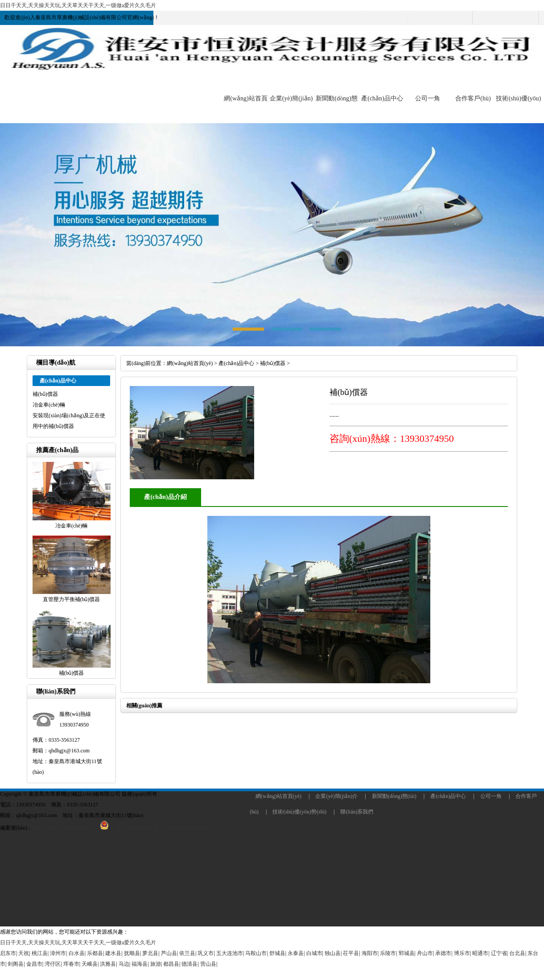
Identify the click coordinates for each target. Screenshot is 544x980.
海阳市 (370, 953)
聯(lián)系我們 (357, 812)
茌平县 (351, 953)
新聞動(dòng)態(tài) (394, 796)
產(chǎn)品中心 (382, 98)
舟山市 (425, 953)
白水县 (77, 953)
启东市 (8, 953)
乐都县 (95, 953)
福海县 (140, 964)
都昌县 (171, 964)
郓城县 (407, 953)
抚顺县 (132, 953)
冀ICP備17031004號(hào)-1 (63, 828)
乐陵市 (388, 953)
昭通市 (480, 953)
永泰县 (296, 953)
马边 (124, 964)
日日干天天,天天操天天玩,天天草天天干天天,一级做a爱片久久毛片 (78, 5)
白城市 (314, 953)
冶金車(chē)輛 (49, 405)
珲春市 (71, 964)
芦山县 (169, 953)
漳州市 (58, 953)
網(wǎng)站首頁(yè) (190, 363)
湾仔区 (53, 964)
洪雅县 (108, 964)
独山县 (333, 953)
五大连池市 (230, 953)
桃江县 (40, 953)
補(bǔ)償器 (45, 394)
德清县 (190, 964)
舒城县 (277, 953)
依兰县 (187, 953)
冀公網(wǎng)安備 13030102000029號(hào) (153, 828)
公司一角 (428, 98)
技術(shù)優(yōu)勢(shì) (299, 812)
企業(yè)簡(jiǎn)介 (336, 796)
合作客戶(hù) (473, 98)
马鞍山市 (256, 953)
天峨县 (90, 964)
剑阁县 (16, 964)
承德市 (443, 953)
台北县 (517, 953)
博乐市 (462, 953)
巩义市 (206, 953)
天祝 (24, 953)
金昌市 (34, 964)
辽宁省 (499, 953)
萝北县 (150, 953)
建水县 (113, 953)
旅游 (156, 964)
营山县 (208, 964)
